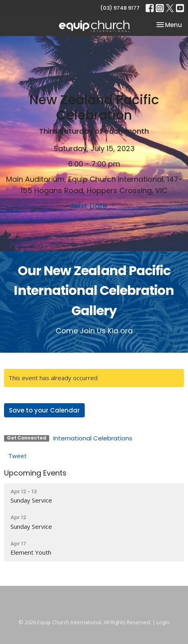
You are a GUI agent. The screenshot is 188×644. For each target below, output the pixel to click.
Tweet (17, 456)
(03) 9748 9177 (120, 8)
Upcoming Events (35, 473)
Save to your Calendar (44, 410)
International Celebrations (93, 438)
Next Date (94, 206)
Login (163, 622)
